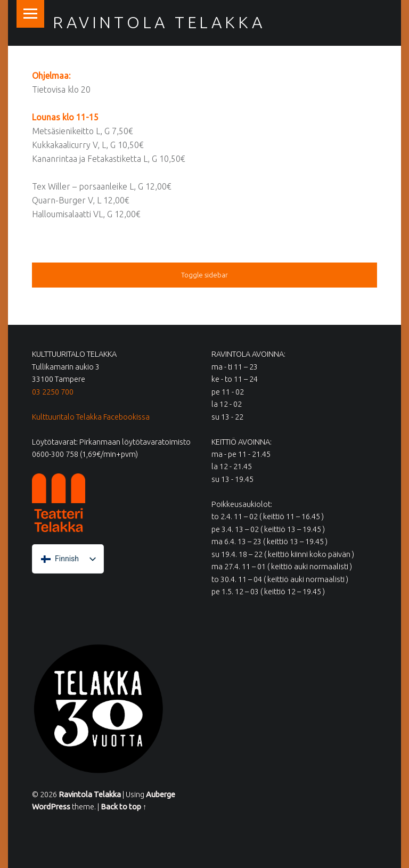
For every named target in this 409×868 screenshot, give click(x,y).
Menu (30, 14)
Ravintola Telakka (159, 22)
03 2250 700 (53, 392)
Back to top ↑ (124, 807)
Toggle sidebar (204, 275)
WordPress (51, 807)
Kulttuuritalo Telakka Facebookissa (91, 417)
